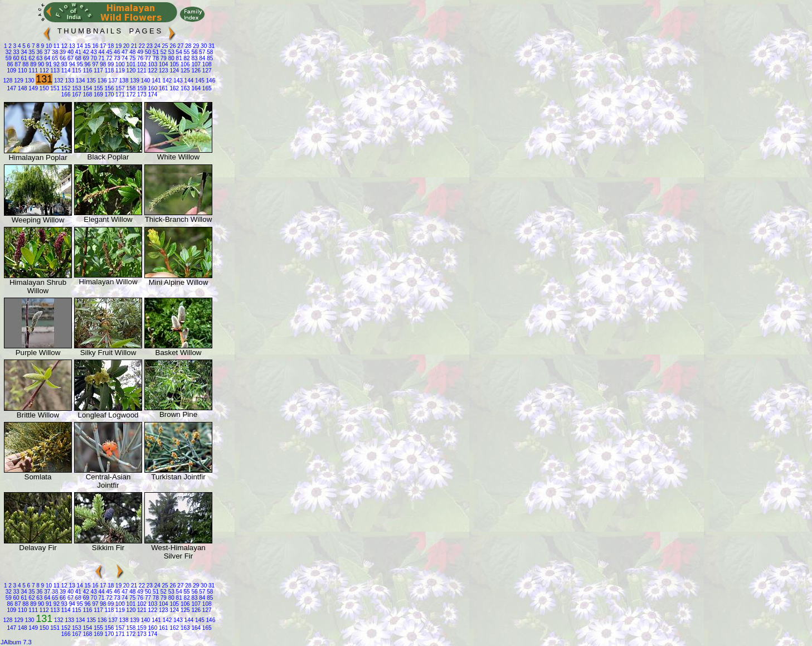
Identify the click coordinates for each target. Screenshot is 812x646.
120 (130, 71)
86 (10, 64)
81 (178, 58)
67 (70, 58)
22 (141, 46)
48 (132, 52)
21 (133, 46)
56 (194, 52)
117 (97, 71)
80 (171, 58)
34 (23, 52)
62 (31, 58)
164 (195, 88)
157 (119, 88)
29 (195, 46)
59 (9, 58)
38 (54, 52)
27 (180, 46)
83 (194, 58)
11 (56, 46)
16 (95, 46)
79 (163, 58)
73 (116, 58)
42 (85, 52)
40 (70, 52)
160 (152, 88)
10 (48, 46)
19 (118, 46)
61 (23, 58)
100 (119, 64)
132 (58, 81)
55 (186, 52)
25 (164, 46)
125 (184, 71)
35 (31, 52)
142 (166, 81)
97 (95, 64)
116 (87, 71)
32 (9, 52)
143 (177, 81)
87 (17, 64)
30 (203, 46)
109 (11, 71)
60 (16, 58)
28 (188, 46)
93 (64, 64)
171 (119, 94)
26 (172, 46)
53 (171, 52)
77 (147, 58)
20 (125, 46)
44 (101, 52)
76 (139, 58)
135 (91, 81)
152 (65, 88)
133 (69, 81)
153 (76, 88)
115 (76, 71)
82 (186, 58)
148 (21, 88)
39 (62, 52)
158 (130, 88)
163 (184, 88)
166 (66, 94)
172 (130, 94)
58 (209, 52)
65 (54, 58)
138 (123, 81)
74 (124, 58)
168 (87, 94)
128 (8, 81)
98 (103, 64)
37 (46, 52)
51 (155, 52)
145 (199, 81)
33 (16, 52)
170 (108, 94)
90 (40, 64)
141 (155, 81)
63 (39, 58)
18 (110, 46)
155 (97, 88)
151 (54, 88)
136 (101, 81)
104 (162, 64)
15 (87, 46)
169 (97, 94)
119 (119, 71)
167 (76, 94)
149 (33, 88)
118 (108, 71)
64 (46, 58)
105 (174, 64)
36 (39, 52)
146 (210, 81)
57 (202, 52)
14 (79, 46)
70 (93, 58)
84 (202, 58)
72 (109, 58)
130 (29, 81)
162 (174, 88)
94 (71, 64)
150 (43, 88)
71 (101, 58)
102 (141, 64)
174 (152, 94)
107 (195, 64)
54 (178, 52)
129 (18, 81)
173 (141, 94)
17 (103, 46)
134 (79, 81)
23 (149, 46)
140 (145, 81)
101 (130, 64)
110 (21, 71)
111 (33, 71)
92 (56, 64)
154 (87, 88)
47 (124, 52)
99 (110, 64)
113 (54, 71)
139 (133, 81)
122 (152, 71)
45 (109, 52)
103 (152, 64)
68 (77, 58)
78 (155, 58)
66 (62, 58)
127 (206, 71)
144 (188, 81)
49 (139, 52)
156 (108, 88)
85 (209, 58)
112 (43, 71)
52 (163, 52)
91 (48, 64)
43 (93, 52)
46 (116, 52)
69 (85, 58)
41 (77, 52)
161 (162, 88)
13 (71, 46)
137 (112, 81)
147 (11, 88)
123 (162, 71)
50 (147, 52)
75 (132, 58)
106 (184, 64)
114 (65, 71)
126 (195, 71)
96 (87, 64)
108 (206, 64)
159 (141, 88)
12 (64, 46)
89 (32, 64)
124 (174, 71)
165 (206, 88)
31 (211, 46)
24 (157, 46)
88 (25, 64)
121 (141, 71)
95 (79, 64)
